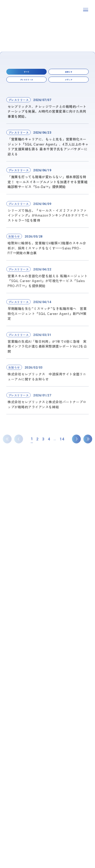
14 (62, 453)
